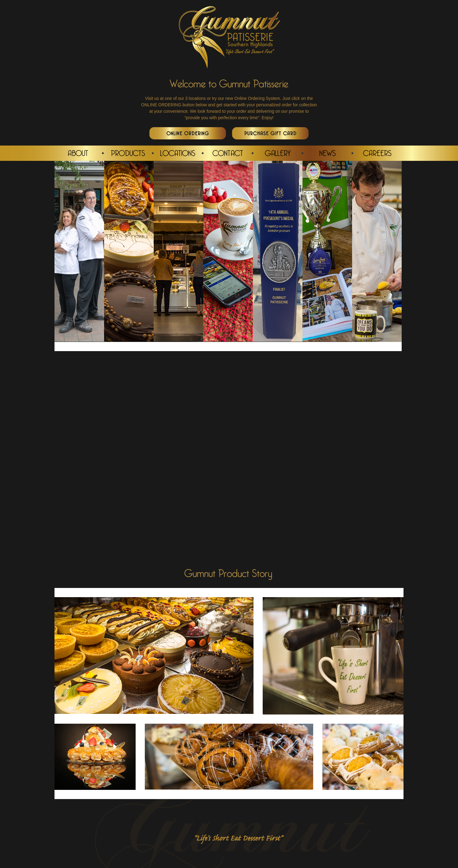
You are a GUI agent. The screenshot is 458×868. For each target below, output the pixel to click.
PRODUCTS (128, 153)
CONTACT (228, 153)
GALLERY (278, 153)
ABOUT (78, 153)
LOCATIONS (178, 153)
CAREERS (377, 153)
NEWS (328, 153)
